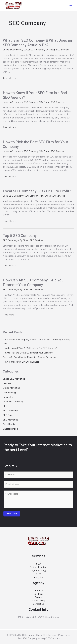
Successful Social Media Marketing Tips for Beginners (29, 357)
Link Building (9, 393)
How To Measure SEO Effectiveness (21, 362)
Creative (7, 383)
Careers (38, 597)
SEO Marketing (11, 420)
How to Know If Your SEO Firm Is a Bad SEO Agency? (35, 95)
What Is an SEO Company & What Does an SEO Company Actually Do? (37, 43)
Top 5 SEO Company (20, 236)
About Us (38, 591)
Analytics (39, 577)
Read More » (9, 78)
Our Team (38, 594)
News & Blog (38, 601)
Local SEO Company (13, 196)
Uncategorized (10, 429)
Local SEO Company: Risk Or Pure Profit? (37, 191)
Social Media (9, 424)
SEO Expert (9, 415)
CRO (38, 574)
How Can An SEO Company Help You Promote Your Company (33, 283)
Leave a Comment (12, 50)
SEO (26, 50)
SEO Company (36, 50)
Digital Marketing (12, 388)
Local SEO (8, 397)
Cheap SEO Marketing (14, 379)
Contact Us (39, 604)
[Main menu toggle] (71, 6)
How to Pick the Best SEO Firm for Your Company (36, 144)
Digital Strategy (38, 571)
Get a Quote (12, 514)
